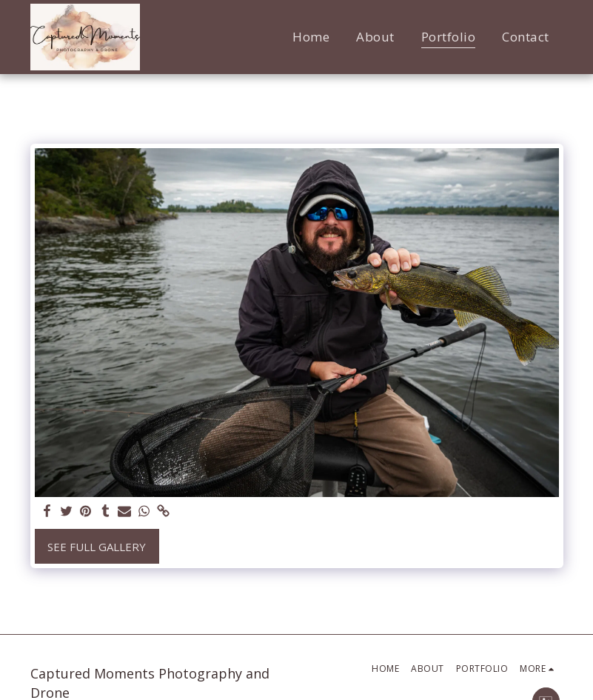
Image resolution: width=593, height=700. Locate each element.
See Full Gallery (97, 547)
